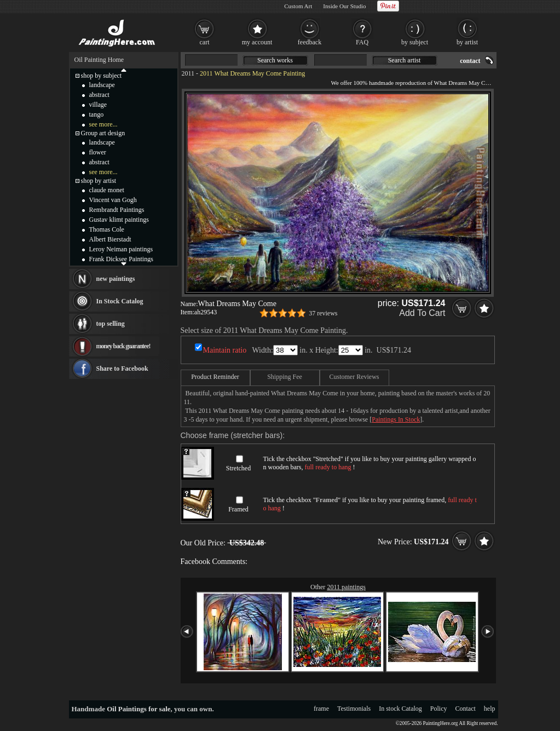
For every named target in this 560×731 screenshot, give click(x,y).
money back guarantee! (123, 346)
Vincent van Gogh (113, 200)
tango (97, 114)
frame (321, 709)
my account (257, 42)
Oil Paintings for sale (138, 709)
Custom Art (298, 6)
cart (205, 42)
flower (98, 152)
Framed (238, 509)
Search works (275, 60)
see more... (103, 124)
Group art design (103, 133)
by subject (415, 42)
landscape (102, 85)
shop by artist (99, 181)
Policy (439, 709)
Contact (466, 709)
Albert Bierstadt (110, 239)
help (490, 709)
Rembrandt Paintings (117, 210)
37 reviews (323, 313)
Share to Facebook (122, 369)
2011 (188, 73)
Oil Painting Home (99, 60)
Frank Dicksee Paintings (121, 259)
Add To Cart (422, 313)
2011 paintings (346, 587)
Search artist (405, 60)
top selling (111, 324)
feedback (310, 42)
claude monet (107, 190)
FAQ (362, 42)
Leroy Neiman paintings (121, 249)
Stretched (238, 468)
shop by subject (102, 76)
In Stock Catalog (120, 301)
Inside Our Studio (344, 6)
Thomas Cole (107, 229)
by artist (467, 42)
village (98, 105)
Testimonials (354, 709)
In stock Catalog (400, 709)
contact (470, 61)
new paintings (116, 279)
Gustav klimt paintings (119, 220)
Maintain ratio (225, 350)
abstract (99, 95)
